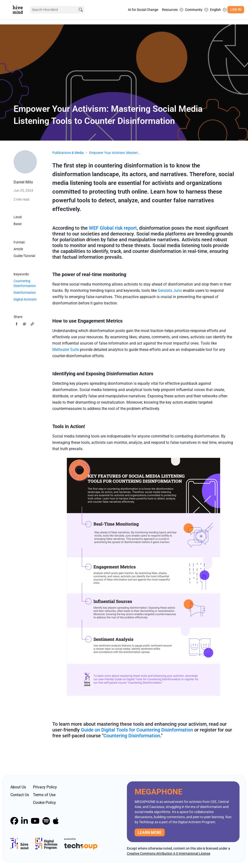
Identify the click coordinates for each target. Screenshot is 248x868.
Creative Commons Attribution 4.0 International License (169, 853)
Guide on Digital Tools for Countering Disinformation (137, 730)
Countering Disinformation (25, 283)
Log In (236, 10)
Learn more (150, 833)
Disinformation (25, 293)
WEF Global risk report (113, 228)
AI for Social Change (143, 10)
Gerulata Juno (169, 291)
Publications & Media (68, 153)
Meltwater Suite (66, 350)
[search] (81, 10)
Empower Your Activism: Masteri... (115, 153)
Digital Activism (25, 299)
